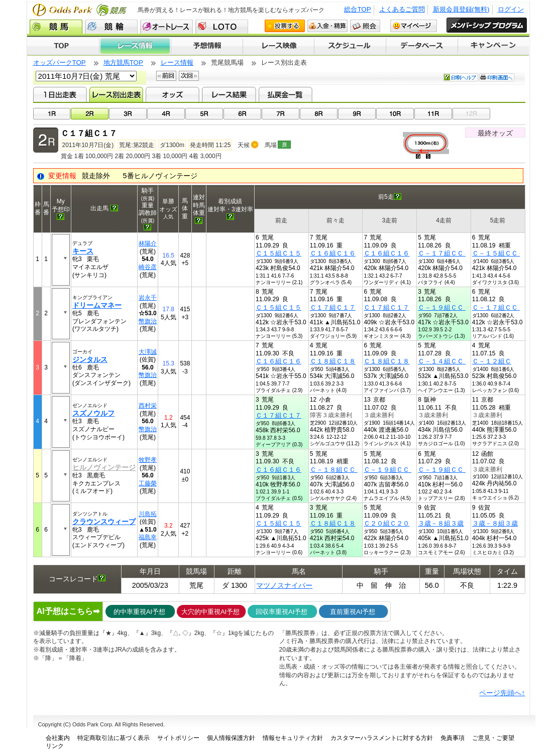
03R (128, 114)
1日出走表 (60, 94)
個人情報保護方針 (231, 738)
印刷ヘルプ (461, 77)
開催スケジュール (350, 46)
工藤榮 (148, 483)
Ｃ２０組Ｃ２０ (386, 523)
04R (166, 114)
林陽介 (148, 243)
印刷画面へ (497, 77)
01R (52, 114)
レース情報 (135, 46)
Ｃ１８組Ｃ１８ (333, 361)
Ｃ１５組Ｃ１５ (278, 253)
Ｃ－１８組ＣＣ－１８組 (346, 470)
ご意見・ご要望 (493, 738)
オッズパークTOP (60, 62)
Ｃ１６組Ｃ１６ (333, 253)
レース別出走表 (116, 94)
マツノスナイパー (284, 585)
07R (281, 114)
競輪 (111, 27)
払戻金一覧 (286, 94)
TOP (63, 46)
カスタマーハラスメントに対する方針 (382, 738)
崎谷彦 (148, 267)
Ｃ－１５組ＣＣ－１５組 (508, 253)
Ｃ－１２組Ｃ (492, 361)
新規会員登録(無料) (461, 9)
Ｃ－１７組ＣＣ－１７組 (454, 253)
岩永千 (148, 298)
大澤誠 (148, 352)
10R (395, 114)
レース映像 (278, 46)
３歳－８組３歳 (441, 523)
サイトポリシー (178, 738)
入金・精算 (327, 26)
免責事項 (453, 738)
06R (242, 114)
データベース (422, 46)
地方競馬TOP (123, 62)
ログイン (511, 9)
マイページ (414, 26)
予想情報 (207, 46)
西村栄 (148, 406)
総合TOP (357, 9)
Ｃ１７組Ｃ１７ (333, 307)
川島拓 (148, 514)
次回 (189, 76)
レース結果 (229, 94)
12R (471, 114)
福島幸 (148, 537)
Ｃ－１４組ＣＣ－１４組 (454, 361)
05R (204, 114)
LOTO (222, 27)
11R (433, 114)
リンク (55, 746)
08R (319, 114)
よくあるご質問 (402, 9)
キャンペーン (494, 46)
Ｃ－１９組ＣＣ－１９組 (454, 307)
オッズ (173, 94)
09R (357, 114)
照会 (365, 26)
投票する (285, 26)
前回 (166, 76)
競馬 (56, 27)
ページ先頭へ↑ (502, 693)
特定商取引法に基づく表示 (114, 738)
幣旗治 (148, 321)
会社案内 (58, 738)
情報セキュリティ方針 (293, 738)
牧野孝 (148, 460)
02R (90, 114)
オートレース (166, 27)
